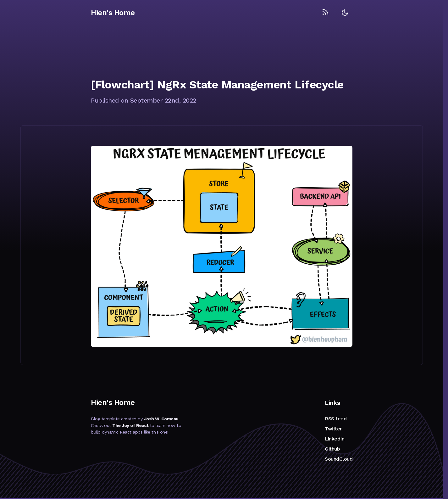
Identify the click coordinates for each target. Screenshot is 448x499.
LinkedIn (335, 439)
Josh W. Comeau (161, 419)
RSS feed (336, 419)
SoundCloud (339, 459)
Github (332, 449)
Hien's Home (113, 13)
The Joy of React (130, 425)
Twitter (333, 429)
